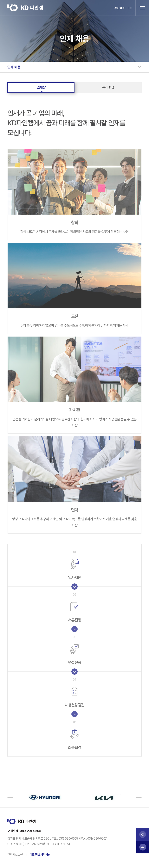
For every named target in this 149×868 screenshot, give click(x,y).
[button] (10, 798)
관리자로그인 (15, 855)
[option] (45, 798)
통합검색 (123, 8)
